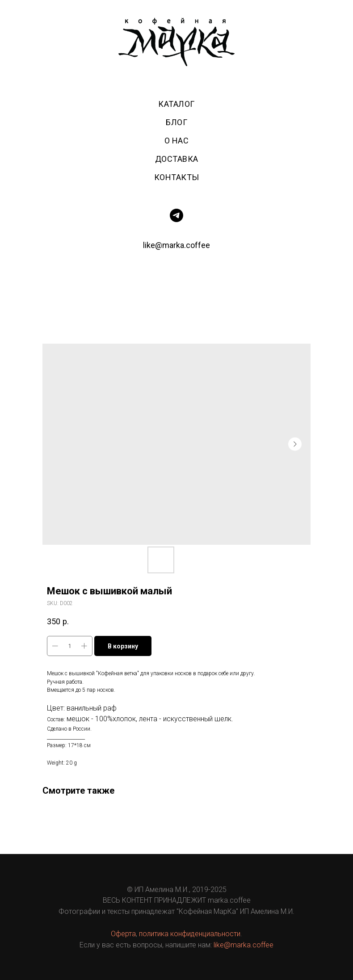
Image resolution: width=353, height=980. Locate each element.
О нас (177, 141)
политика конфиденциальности (190, 934)
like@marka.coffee (176, 245)
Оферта (123, 934)
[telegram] (176, 215)
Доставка (177, 159)
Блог (176, 122)
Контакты (177, 177)
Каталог (176, 104)
